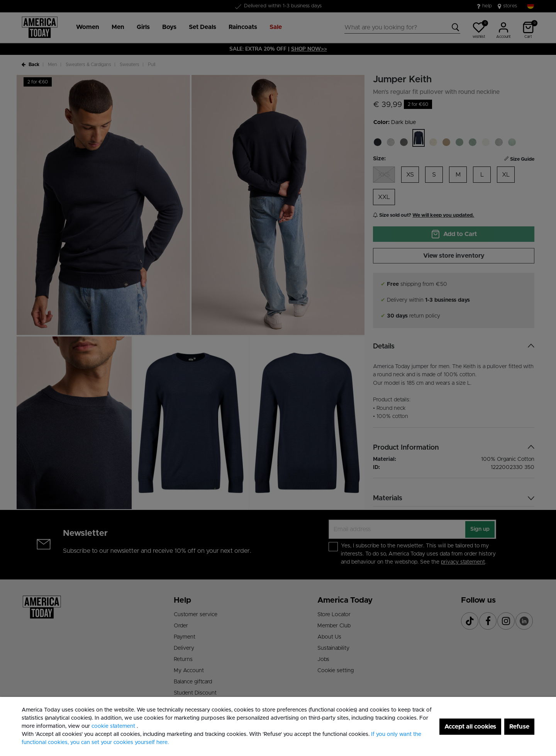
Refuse (519, 727)
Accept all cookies (470, 727)
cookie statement (114, 726)
